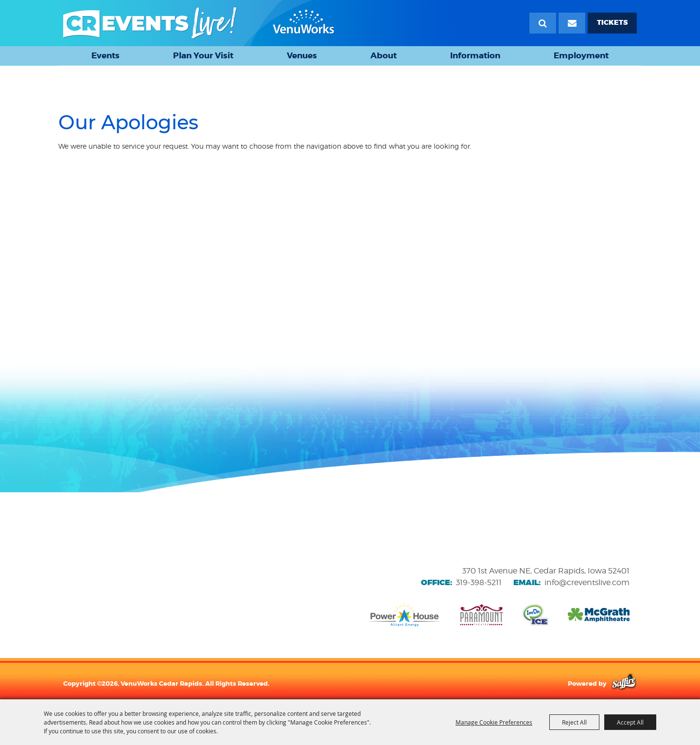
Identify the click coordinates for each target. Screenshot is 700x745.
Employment (581, 55)
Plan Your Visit (203, 55)
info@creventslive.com (587, 582)
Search (543, 23)
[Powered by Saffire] (624, 683)
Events (105, 55)
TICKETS (612, 23)
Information (475, 55)
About (384, 55)
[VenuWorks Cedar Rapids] (199, 23)
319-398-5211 (479, 582)
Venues (302, 55)
